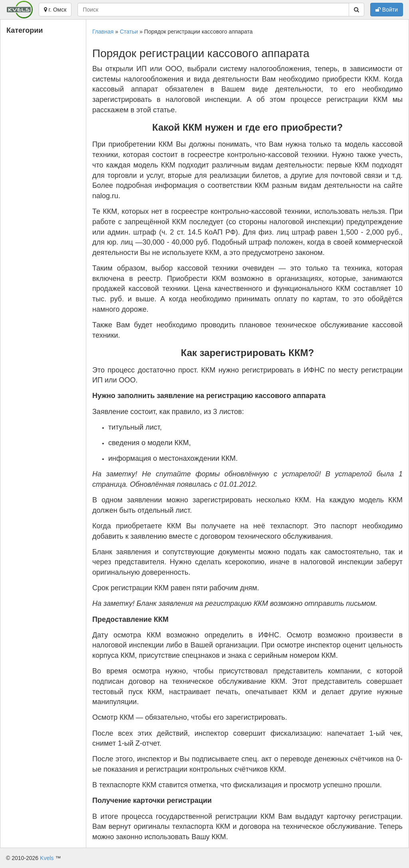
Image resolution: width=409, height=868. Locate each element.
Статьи (129, 32)
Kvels (47, 858)
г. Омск (55, 10)
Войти (387, 10)
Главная (103, 32)
